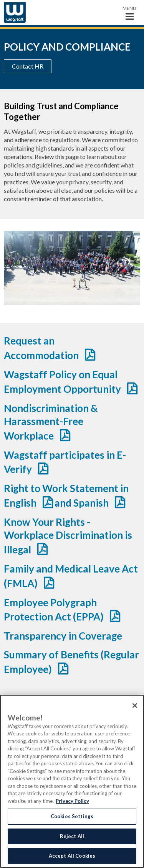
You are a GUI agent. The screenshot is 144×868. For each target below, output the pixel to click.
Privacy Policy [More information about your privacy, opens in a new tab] (72, 801)
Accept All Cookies (72, 856)
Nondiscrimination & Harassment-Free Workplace (51, 422)
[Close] (135, 706)
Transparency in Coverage (63, 636)
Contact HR (28, 66)
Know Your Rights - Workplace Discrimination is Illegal (68, 536)
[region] (72, 781)
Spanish (91, 503)
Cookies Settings (72, 816)
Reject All (72, 836)
